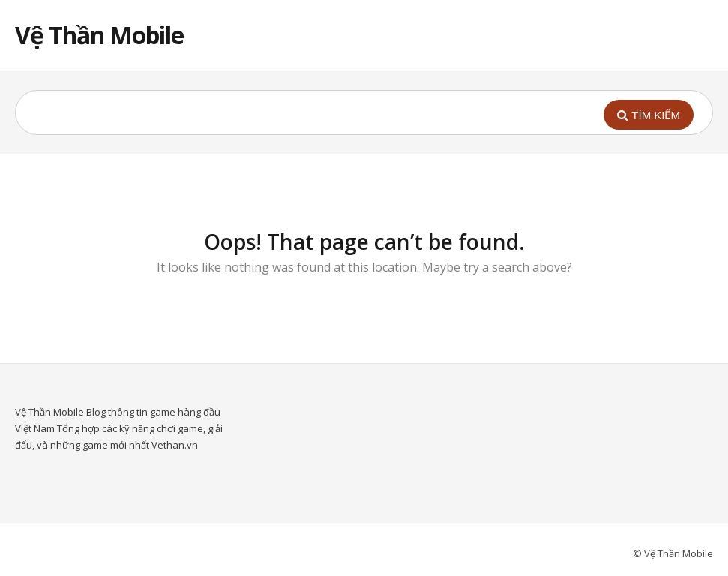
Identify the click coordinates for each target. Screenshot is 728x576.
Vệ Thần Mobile (99, 35)
